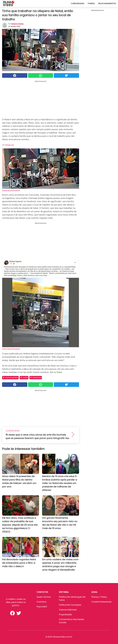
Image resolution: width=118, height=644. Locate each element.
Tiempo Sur (9, 145)
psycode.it (42, 607)
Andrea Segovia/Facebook (11, 190)
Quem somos (44, 597)
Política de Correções (70, 605)
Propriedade (65, 614)
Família (91, 4)
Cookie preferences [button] (102, 602)
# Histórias (36, 378)
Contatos (42, 602)
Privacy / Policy (99, 597)
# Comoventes (10, 378)
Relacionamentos (107, 4)
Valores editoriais (68, 610)
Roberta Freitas (17, 24)
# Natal (24, 378)
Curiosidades (78, 4)
